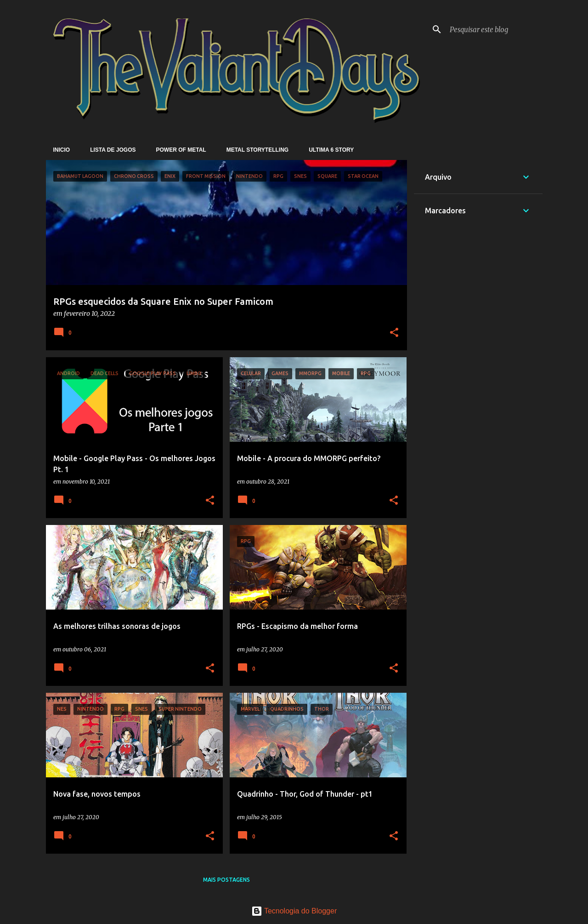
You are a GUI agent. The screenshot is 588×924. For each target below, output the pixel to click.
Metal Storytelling (258, 150)
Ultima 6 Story (331, 150)
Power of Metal (181, 150)
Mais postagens (226, 880)
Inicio (62, 150)
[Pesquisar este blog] (494, 29)
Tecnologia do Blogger (294, 911)
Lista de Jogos (113, 150)
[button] (394, 333)
